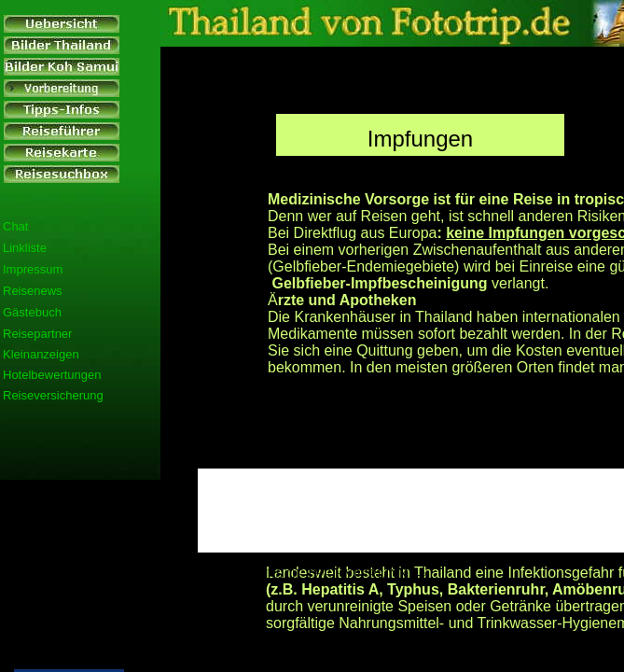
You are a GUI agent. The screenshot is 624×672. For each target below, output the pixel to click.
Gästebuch (32, 312)
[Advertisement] (68, 496)
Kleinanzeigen (41, 354)
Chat (15, 226)
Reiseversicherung (53, 395)
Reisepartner (37, 334)
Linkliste (25, 248)
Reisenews (33, 291)
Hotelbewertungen (52, 375)
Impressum (33, 269)
